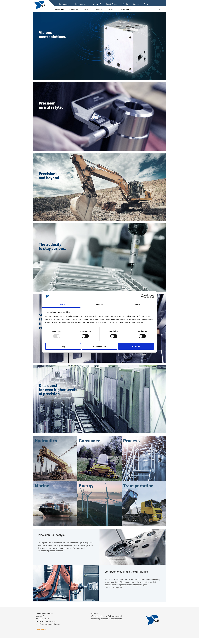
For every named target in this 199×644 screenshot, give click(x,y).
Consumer (74, 9)
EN (146, 4)
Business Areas (82, 4)
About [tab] (138, 304)
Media (125, 4)
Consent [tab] (61, 304)
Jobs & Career (112, 4)
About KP (97, 4)
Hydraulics (60, 9)
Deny (63, 346)
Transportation (124, 9)
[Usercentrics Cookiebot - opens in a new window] (143, 296)
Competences (65, 4)
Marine (99, 9)
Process (87, 9)
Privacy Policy (41, 629)
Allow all (136, 346)
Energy (110, 9)
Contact (136, 4)
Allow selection (99, 346)
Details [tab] (99, 304)
